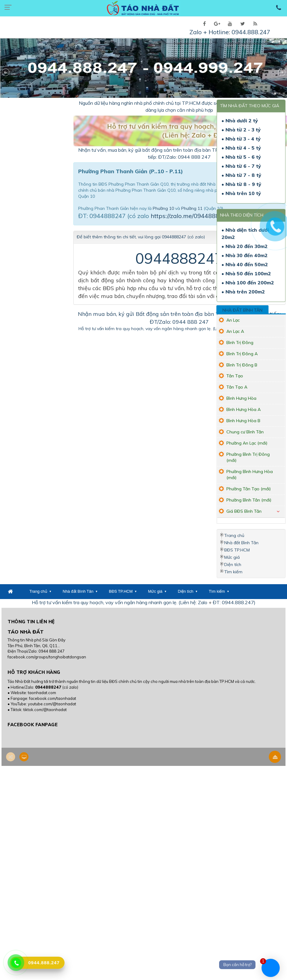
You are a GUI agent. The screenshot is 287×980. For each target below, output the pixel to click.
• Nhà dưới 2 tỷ (240, 121)
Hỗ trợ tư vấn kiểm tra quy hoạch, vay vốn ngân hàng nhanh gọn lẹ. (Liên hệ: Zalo (159, 329)
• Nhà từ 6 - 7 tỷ (241, 166)
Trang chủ (234, 535)
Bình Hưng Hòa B (243, 421)
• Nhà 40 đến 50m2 (245, 264)
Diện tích (233, 564)
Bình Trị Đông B (242, 365)
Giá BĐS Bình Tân (244, 511)
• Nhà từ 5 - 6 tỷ (241, 157)
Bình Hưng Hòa (241, 398)
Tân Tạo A (237, 387)
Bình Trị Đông (240, 343)
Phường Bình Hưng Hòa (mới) (250, 475)
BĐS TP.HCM (237, 550)
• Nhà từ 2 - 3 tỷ (241, 130)
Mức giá (232, 557)
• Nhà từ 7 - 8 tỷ (241, 175)
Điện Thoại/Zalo (22, 651)
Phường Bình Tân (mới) (249, 500)
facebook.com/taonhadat (53, 698)
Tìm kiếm (233, 572)
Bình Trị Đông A (242, 354)
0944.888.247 (251, 32)
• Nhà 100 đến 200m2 (248, 283)
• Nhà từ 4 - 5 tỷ (241, 148)
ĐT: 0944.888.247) (234, 602)
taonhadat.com (42, 693)
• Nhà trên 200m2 (243, 292)
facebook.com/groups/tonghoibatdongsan (47, 657)
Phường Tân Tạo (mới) (249, 489)
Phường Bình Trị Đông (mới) (248, 457)
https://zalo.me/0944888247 (190, 216)
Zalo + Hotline (209, 32)
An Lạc (233, 320)
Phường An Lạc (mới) (247, 443)
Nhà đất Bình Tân (242, 310)
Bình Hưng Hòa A (244, 409)
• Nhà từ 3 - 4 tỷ (241, 139)
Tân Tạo (235, 376)
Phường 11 (192, 208)
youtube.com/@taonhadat (52, 704)
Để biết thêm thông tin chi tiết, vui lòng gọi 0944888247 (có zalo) (141, 237)
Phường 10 (163, 208)
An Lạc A (235, 331)
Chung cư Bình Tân (245, 432)
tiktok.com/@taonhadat (45, 710)
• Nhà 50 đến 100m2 (246, 273)
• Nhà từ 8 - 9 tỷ (241, 184)
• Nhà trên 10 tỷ (241, 193)
